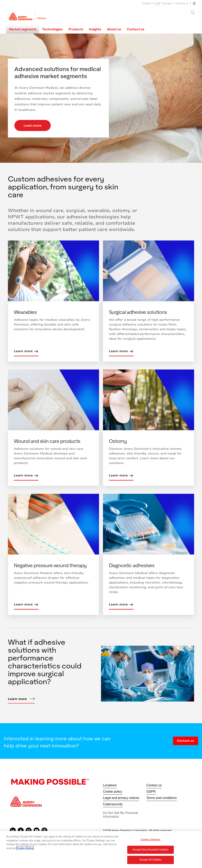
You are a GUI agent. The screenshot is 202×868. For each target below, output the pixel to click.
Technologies (52, 29)
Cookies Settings (151, 841)
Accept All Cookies (151, 862)
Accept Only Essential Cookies (151, 851)
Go (193, 13)
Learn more (33, 125)
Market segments (23, 29)
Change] (167, 3)
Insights (95, 29)
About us (114, 29)
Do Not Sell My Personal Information (121, 815)
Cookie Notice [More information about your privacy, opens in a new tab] (25, 850)
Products (76, 29)
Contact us (182, 3)
